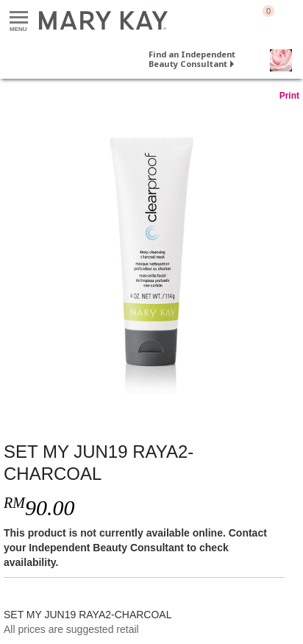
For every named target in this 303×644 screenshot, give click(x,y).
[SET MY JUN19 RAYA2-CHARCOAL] (151, 257)
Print (289, 96)
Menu (19, 18)
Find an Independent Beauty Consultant (192, 59)
